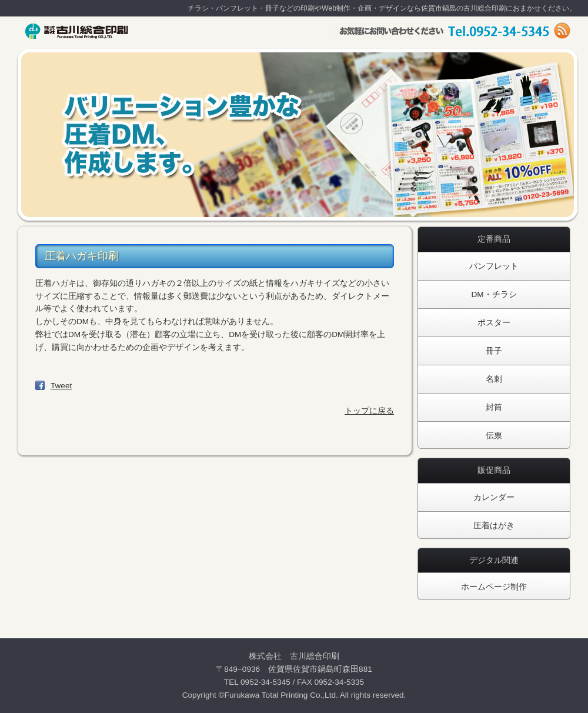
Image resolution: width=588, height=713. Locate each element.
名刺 (494, 379)
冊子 (494, 351)
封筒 (494, 407)
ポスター (494, 323)
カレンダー (494, 497)
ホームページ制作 (494, 587)
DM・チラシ (494, 294)
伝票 (494, 436)
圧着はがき (494, 526)
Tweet (61, 386)
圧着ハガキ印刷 (82, 256)
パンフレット (494, 266)
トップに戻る (369, 411)
